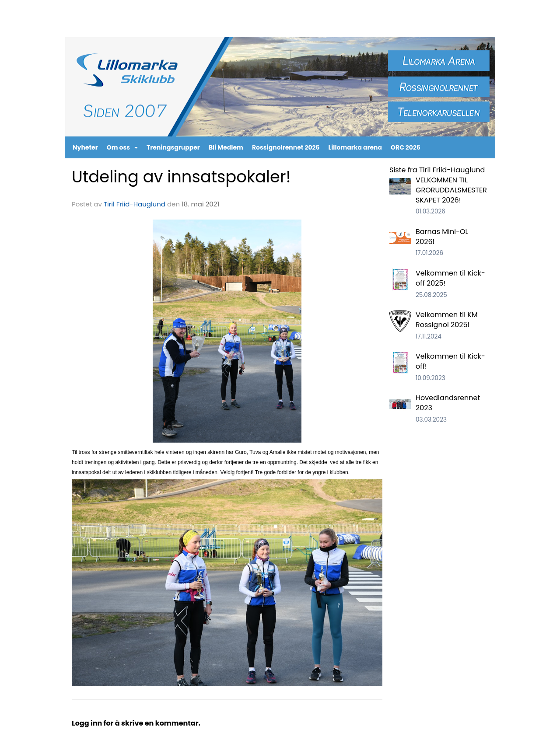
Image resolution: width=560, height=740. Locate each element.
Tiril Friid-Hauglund (135, 204)
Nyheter (85, 147)
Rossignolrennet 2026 (286, 147)
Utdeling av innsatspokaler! (181, 177)
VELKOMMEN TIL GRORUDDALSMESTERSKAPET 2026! (451, 190)
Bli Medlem (226, 147)
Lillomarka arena (355, 147)
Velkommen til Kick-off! (450, 361)
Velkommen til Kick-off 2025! (450, 278)
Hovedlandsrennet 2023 (448, 403)
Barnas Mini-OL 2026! (442, 237)
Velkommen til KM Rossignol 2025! (447, 320)
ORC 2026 (406, 147)
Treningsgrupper (173, 147)
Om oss (122, 147)
